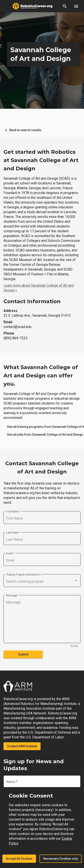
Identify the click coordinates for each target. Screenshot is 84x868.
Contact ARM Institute (22, 746)
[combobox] (42, 582)
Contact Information (32, 301)
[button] (65, 6)
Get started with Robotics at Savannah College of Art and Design (41, 160)
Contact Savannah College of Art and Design (42, 467)
